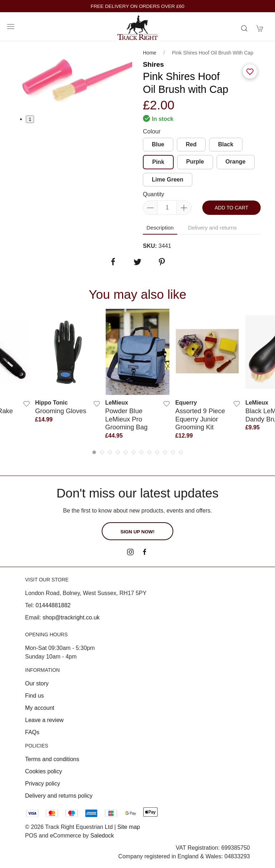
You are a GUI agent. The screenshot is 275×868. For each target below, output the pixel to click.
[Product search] (244, 28)
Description (160, 228)
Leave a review (44, 720)
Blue (158, 144)
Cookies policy (44, 771)
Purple (195, 162)
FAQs (32, 732)
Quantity (154, 194)
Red (191, 144)
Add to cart (231, 208)
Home (149, 53)
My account (40, 708)
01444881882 (53, 605)
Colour (152, 131)
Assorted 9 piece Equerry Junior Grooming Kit (200, 419)
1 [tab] (30, 119)
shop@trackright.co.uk (71, 617)
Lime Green (168, 180)
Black (226, 144)
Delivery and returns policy (59, 796)
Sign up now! (137, 532)
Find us (34, 696)
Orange (236, 162)
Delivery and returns (212, 228)
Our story (37, 683)
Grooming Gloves (61, 411)
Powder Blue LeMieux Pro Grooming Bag (127, 419)
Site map (129, 827)
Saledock (102, 836)
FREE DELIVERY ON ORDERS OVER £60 (137, 6)
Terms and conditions (52, 759)
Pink (158, 162)
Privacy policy (43, 784)
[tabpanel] (73, 78)
